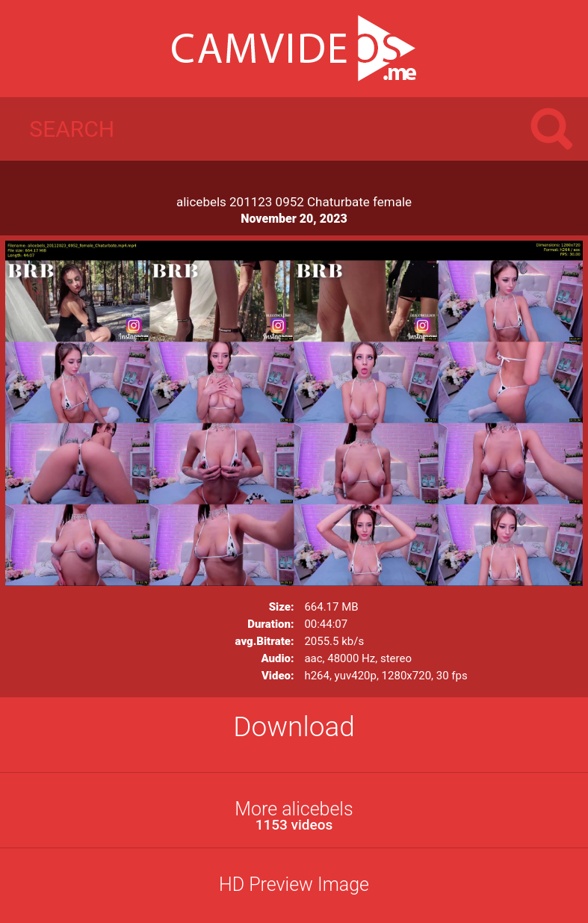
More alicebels (294, 816)
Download (294, 727)
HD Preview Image (294, 885)
